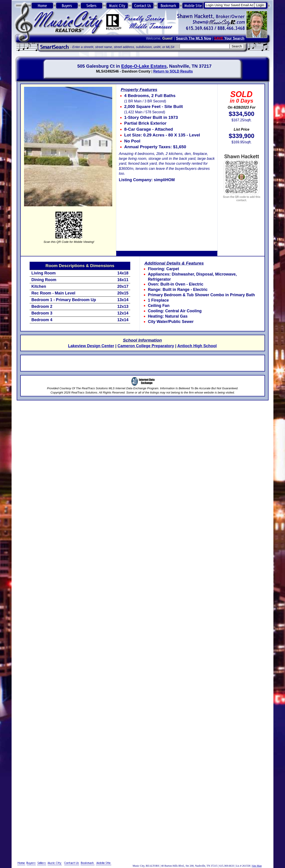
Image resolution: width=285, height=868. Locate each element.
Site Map (257, 866)
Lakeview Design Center (91, 346)
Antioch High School (197, 346)
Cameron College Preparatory (146, 346)
